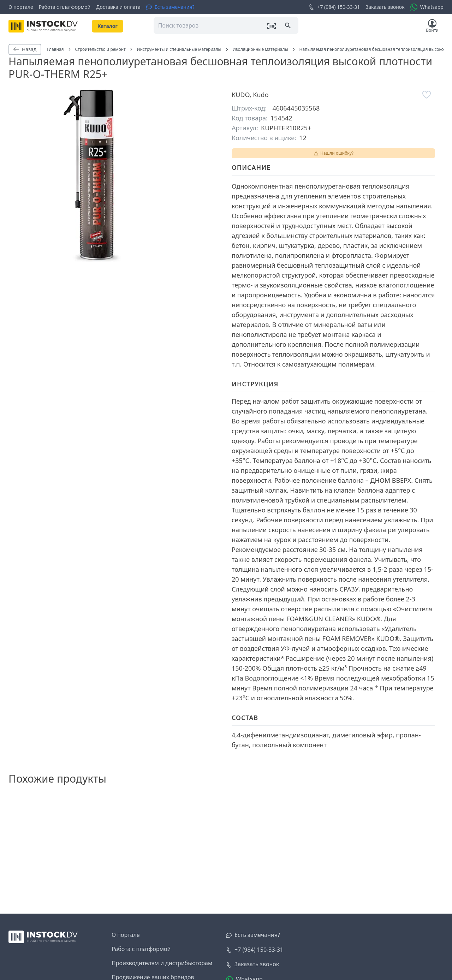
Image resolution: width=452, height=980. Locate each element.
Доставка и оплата (118, 7)
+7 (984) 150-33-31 (334, 7)
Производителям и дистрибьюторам (162, 963)
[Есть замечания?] (170, 7)
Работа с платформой (65, 7)
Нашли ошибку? (333, 153)
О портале (21, 7)
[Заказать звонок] (252, 964)
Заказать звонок (385, 7)
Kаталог (108, 26)
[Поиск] (289, 26)
